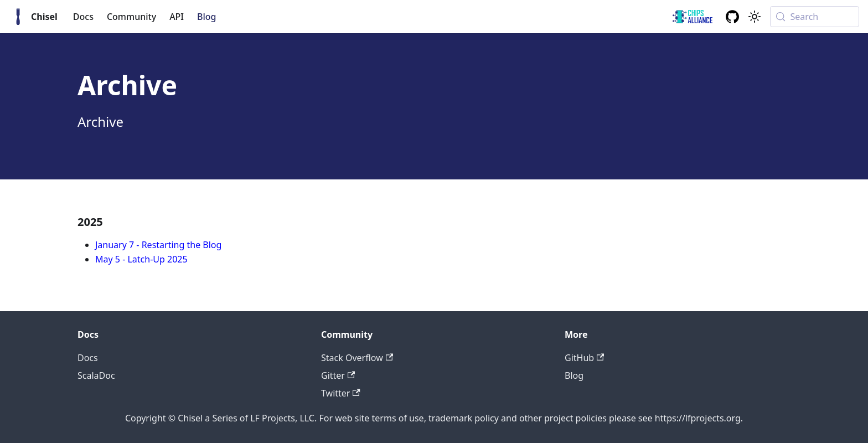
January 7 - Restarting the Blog (158, 245)
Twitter (341, 393)
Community (131, 17)
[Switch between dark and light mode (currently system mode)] (755, 17)
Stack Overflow (357, 358)
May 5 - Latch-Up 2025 (141, 259)
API (177, 17)
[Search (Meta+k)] (815, 17)
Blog (206, 17)
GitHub (584, 358)
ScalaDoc (96, 375)
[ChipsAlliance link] (693, 17)
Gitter (338, 375)
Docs (83, 17)
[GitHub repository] (732, 17)
